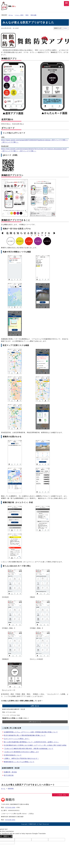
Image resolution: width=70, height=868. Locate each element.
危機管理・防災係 (10, 772)
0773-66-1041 (10, 820)
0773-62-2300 (10, 807)
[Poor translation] (9, 836)
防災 (27, 15)
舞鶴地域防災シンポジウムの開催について (19, 762)
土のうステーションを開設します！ (17, 739)
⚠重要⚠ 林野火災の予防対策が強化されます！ (21, 758)
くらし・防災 (19, 15)
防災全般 (34, 15)
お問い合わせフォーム (35, 722)
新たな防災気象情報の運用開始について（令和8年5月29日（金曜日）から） (31, 742)
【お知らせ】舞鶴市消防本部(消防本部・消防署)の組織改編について (29, 749)
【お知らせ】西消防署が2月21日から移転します (21, 752)
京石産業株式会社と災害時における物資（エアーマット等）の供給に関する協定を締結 (35, 745)
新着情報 (11, 789)
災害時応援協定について (13, 755)
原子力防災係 (9, 775)
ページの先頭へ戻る (60, 795)
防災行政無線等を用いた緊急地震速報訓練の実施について (25, 735)
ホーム (11, 15)
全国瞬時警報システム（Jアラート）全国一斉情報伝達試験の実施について (31, 732)
